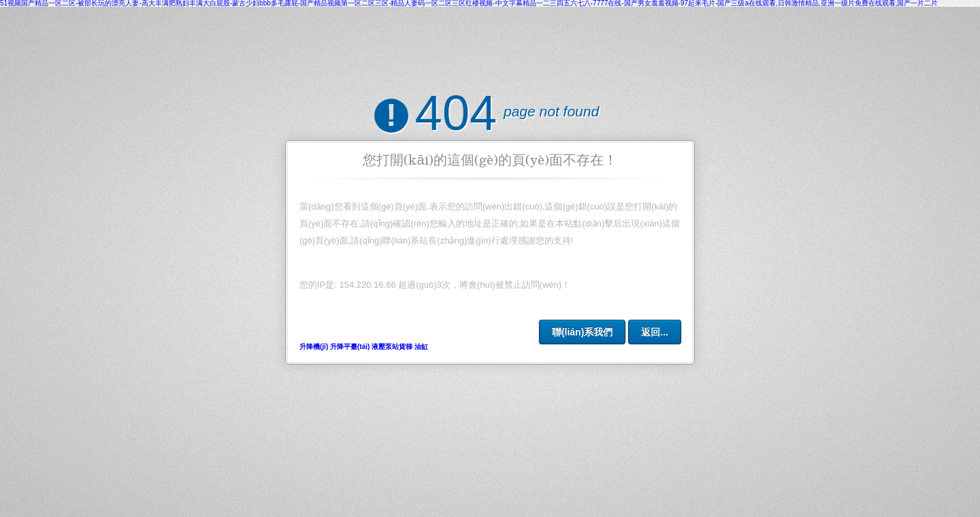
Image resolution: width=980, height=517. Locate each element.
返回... (655, 332)
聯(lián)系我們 (582, 332)
